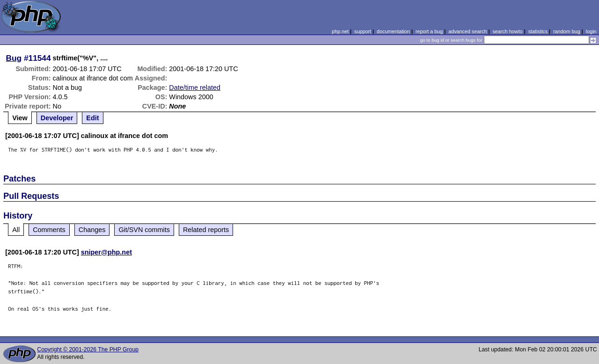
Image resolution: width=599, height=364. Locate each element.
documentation (393, 31)
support (363, 31)
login (591, 31)
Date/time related (195, 87)
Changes (92, 230)
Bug (14, 58)
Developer (57, 118)
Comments (49, 230)
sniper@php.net (106, 252)
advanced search (468, 31)
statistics (538, 31)
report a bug (429, 31)
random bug (567, 31)
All (16, 230)
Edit (92, 118)
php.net (340, 31)
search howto (507, 31)
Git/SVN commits (144, 230)
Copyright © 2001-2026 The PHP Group (88, 349)
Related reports (206, 230)
